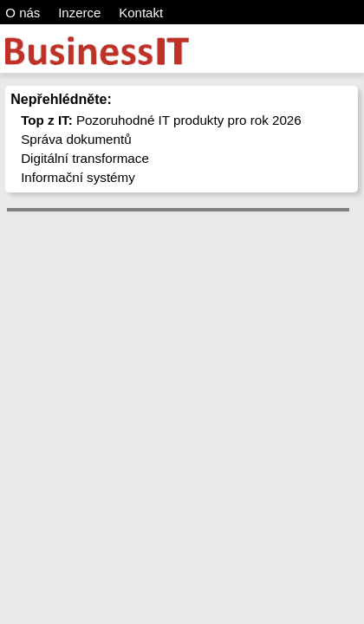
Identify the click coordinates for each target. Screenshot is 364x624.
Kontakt (141, 13)
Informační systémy (78, 177)
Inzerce (79, 13)
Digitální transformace (85, 158)
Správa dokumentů (76, 139)
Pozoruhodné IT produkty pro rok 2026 (161, 120)
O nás (23, 13)
